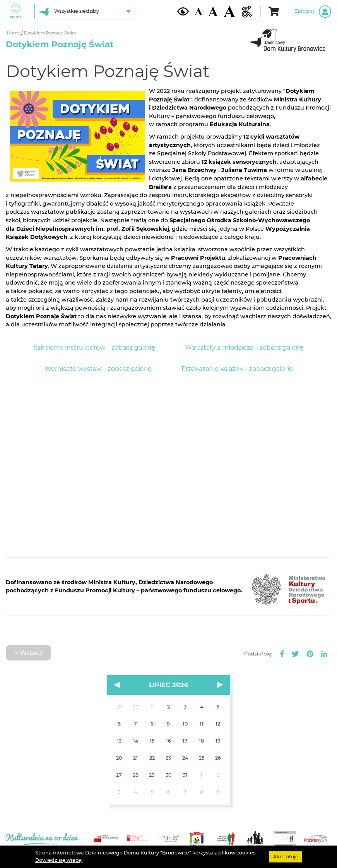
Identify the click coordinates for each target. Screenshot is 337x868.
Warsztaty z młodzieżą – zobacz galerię (244, 347)
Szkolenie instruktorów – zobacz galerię (94, 347)
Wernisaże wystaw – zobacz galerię (98, 369)
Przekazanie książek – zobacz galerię (237, 369)
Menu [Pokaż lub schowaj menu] (15, 11)
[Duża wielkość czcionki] (229, 11)
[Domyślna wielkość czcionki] (198, 11)
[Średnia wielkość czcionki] (213, 11)
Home (14, 33)
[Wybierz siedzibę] (85, 12)
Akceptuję (286, 857)
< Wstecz (29, 653)
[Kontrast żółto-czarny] (183, 11)
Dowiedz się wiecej (59, 860)
